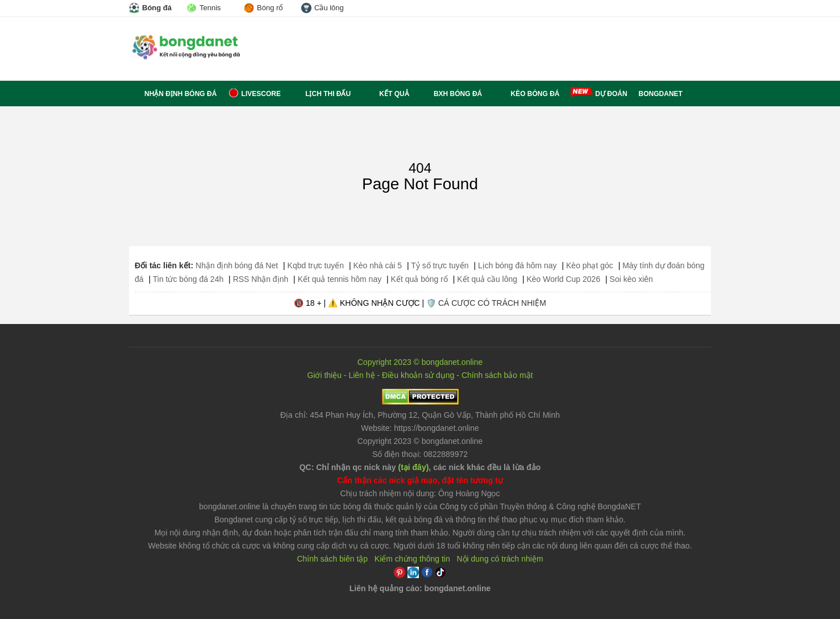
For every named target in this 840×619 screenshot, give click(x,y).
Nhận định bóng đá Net (237, 265)
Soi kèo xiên (631, 279)
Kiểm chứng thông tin (412, 559)
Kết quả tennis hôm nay (340, 279)
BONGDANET (661, 94)
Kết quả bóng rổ (419, 279)
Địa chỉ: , (420, 415)
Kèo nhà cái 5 (377, 265)
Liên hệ (361, 375)
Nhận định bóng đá (173, 94)
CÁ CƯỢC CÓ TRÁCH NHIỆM (492, 303)
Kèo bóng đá (526, 94)
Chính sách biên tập (332, 559)
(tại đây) (413, 467)
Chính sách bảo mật (497, 375)
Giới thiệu (324, 375)
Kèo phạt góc (590, 265)
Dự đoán (611, 94)
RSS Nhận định (261, 279)
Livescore (254, 94)
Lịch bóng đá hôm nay (517, 265)
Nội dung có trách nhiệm (500, 559)
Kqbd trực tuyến (316, 265)
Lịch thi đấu (321, 94)
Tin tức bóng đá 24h (188, 279)
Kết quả (386, 94)
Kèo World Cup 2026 (563, 279)
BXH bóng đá (452, 94)
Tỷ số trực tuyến (440, 265)
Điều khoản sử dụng (418, 375)
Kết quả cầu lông (487, 279)
